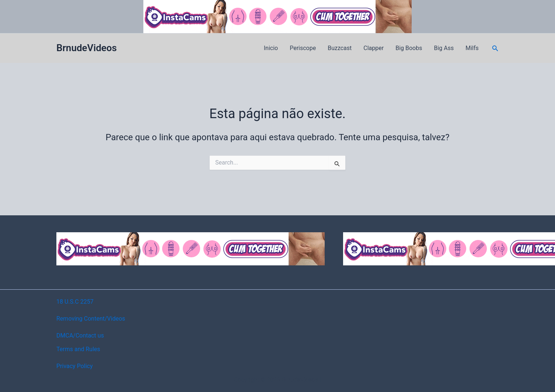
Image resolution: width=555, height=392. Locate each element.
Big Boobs (409, 48)
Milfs (472, 48)
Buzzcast (340, 48)
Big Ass (444, 48)
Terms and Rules (78, 349)
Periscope (303, 48)
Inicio (271, 48)
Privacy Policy (75, 366)
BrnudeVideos (87, 48)
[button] (495, 48)
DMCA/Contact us (80, 336)
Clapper (374, 48)
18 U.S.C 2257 (75, 302)
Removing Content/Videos (91, 319)
